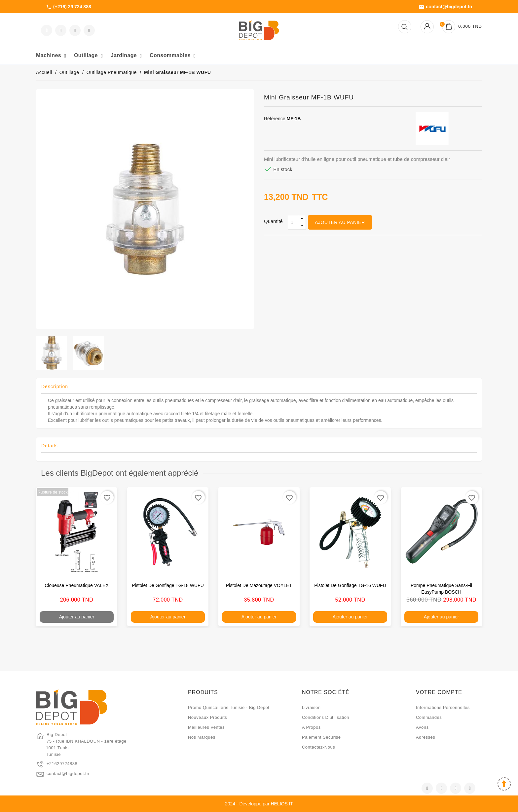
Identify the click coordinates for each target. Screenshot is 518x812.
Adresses (425, 737)
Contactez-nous (318, 747)
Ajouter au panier (340, 222)
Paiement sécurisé (321, 737)
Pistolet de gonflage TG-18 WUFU (168, 585)
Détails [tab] (50, 446)
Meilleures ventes (206, 727)
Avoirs (422, 727)
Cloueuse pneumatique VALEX (77, 585)
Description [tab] (55, 387)
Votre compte (439, 692)
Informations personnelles (443, 707)
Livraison (311, 707)
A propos (311, 727)
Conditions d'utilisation (326, 717)
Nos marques (202, 737)
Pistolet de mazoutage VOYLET (259, 585)
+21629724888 (62, 764)
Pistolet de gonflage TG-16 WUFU (350, 585)
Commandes (429, 717)
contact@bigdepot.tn (445, 7)
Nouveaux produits (207, 717)
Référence (275, 119)
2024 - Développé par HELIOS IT (259, 804)
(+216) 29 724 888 (69, 7)
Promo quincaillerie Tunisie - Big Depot (229, 707)
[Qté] (293, 222)
